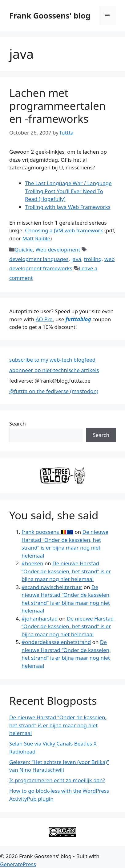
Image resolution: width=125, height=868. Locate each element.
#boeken (32, 563)
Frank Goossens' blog (50, 15)
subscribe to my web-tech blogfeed (52, 360)
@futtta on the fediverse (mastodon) (54, 391)
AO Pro (44, 319)
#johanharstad (40, 619)
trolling (93, 259)
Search (18, 424)
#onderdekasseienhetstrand (56, 642)
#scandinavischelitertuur (52, 587)
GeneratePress (18, 864)
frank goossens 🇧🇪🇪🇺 (47, 532)
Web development (58, 249)
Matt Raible (36, 238)
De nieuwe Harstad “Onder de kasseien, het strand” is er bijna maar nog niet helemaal (66, 571)
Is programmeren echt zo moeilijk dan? (57, 780)
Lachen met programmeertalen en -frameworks (57, 106)
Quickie (24, 249)
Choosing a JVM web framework (64, 230)
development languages (39, 259)
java (76, 259)
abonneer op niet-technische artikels (54, 370)
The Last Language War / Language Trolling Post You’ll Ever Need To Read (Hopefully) (68, 191)
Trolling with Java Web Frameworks (68, 207)
